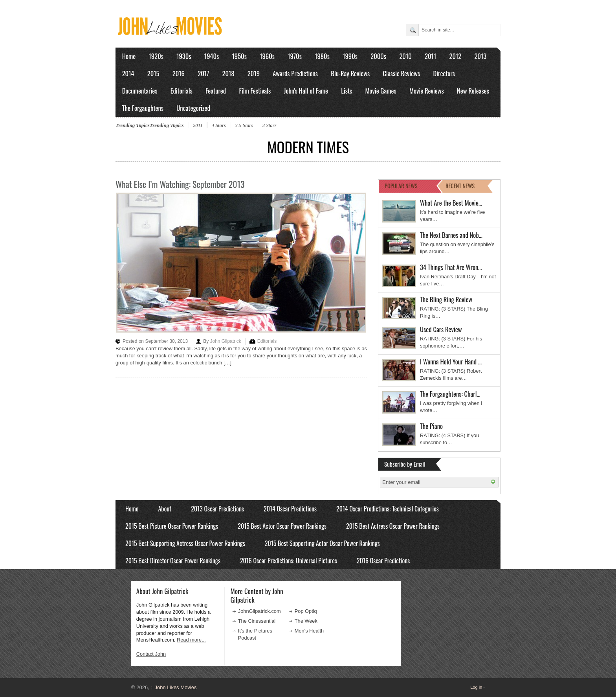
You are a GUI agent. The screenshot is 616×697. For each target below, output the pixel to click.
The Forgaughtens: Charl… (450, 394)
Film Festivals (255, 91)
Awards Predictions (295, 73)
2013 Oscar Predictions (217, 509)
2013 (480, 56)
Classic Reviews (402, 73)
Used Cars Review (441, 329)
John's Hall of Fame (306, 91)
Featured (216, 91)
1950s (239, 56)
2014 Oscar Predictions (290, 509)
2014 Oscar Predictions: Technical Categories (388, 509)
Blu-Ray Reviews (350, 73)
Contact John (151, 654)
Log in (476, 687)
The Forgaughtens (143, 108)
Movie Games (381, 91)
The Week (306, 621)
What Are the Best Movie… (451, 203)
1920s (156, 56)
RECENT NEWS (460, 186)
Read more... (191, 640)
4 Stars (219, 125)
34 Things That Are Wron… (451, 267)
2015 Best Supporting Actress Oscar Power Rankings (185, 543)
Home (129, 56)
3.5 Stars (244, 125)
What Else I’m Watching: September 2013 (180, 184)
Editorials (181, 91)
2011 (430, 56)
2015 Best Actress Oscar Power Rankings (393, 526)
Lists (346, 91)
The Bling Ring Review (446, 299)
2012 (455, 56)
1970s (295, 56)
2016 (179, 73)
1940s (212, 56)
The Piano (431, 426)
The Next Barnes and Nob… (451, 235)
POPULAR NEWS (401, 186)
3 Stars (269, 125)
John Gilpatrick (225, 341)
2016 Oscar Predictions (383, 561)
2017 (203, 73)
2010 (405, 56)
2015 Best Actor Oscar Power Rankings (282, 526)
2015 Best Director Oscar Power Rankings (173, 561)
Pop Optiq (306, 611)
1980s (322, 56)
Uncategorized (193, 108)
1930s (184, 56)
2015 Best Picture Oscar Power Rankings (172, 526)
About (165, 509)
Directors (444, 73)
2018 (228, 73)
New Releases (473, 91)
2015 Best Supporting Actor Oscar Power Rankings (322, 543)
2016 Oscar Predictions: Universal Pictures (289, 561)
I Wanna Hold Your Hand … (451, 361)
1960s (267, 56)
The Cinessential (257, 621)
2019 (254, 73)
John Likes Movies (173, 687)
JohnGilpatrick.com (259, 611)
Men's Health (309, 631)
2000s (378, 56)
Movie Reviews (427, 91)
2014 (128, 73)
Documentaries (140, 91)
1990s (350, 56)
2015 (153, 73)
